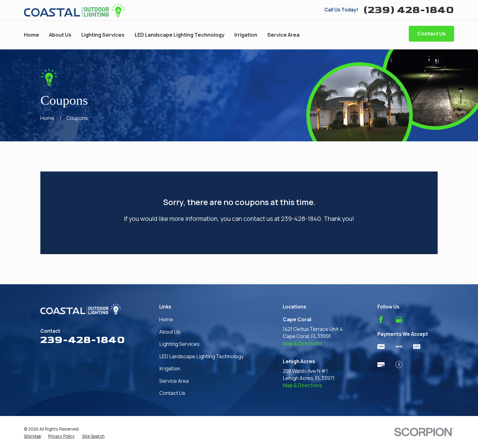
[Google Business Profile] (399, 320)
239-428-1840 (83, 340)
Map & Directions (302, 343)
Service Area (174, 381)
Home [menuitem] (32, 35)
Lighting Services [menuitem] (103, 35)
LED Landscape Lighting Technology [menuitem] (180, 35)
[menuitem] (32, 436)
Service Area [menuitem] (283, 35)
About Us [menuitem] (60, 35)
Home (166, 319)
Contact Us (431, 34)
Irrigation (170, 368)
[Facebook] (381, 320)
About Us (170, 332)
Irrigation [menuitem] (246, 35)
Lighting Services (179, 344)
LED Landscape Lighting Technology (202, 356)
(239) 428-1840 (409, 10)
